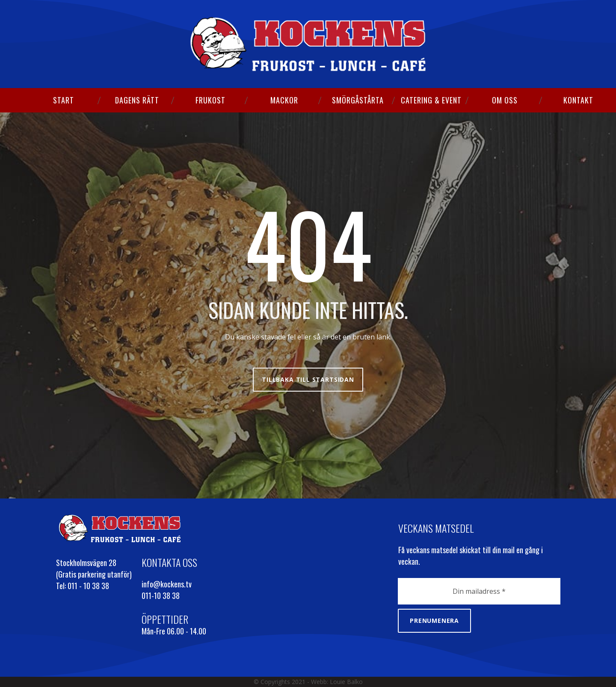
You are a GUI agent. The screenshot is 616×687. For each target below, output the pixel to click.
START (64, 100)
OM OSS (505, 100)
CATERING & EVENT (431, 100)
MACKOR (284, 100)
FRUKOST (210, 100)
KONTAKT (578, 100)
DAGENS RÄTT (137, 100)
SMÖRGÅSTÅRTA (358, 100)
